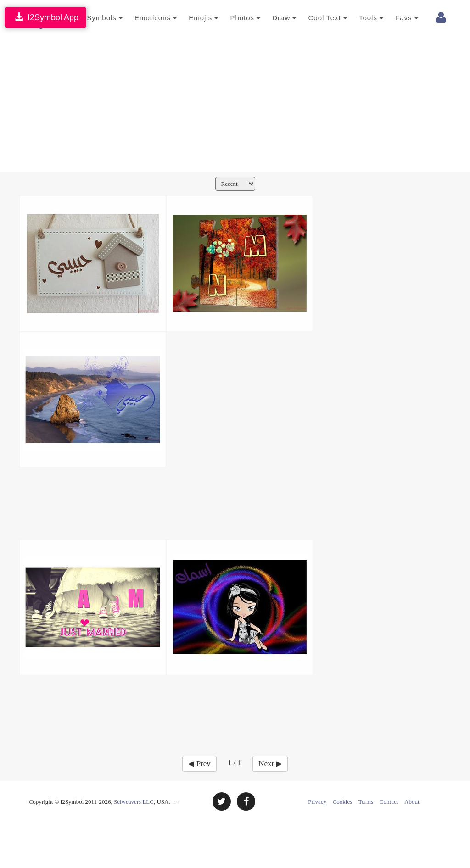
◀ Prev (199, 764)
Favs (396, 18)
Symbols (94, 18)
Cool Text (316, 18)
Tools (360, 18)
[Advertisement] (235, 103)
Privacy (317, 802)
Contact (389, 802)
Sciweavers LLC (134, 802)
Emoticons (145, 18)
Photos (234, 18)
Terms (366, 802)
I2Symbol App (45, 17)
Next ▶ (270, 764)
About (412, 802)
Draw (273, 18)
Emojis (192, 18)
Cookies (343, 802)
